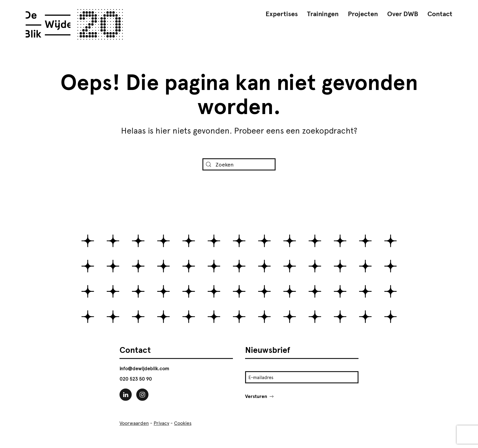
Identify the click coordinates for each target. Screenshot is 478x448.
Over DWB (403, 14)
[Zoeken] (239, 164)
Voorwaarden (134, 423)
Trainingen (323, 14)
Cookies (183, 423)
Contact (440, 14)
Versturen (260, 396)
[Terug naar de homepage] (74, 24)
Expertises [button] (282, 14)
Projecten (363, 14)
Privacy (161, 423)
